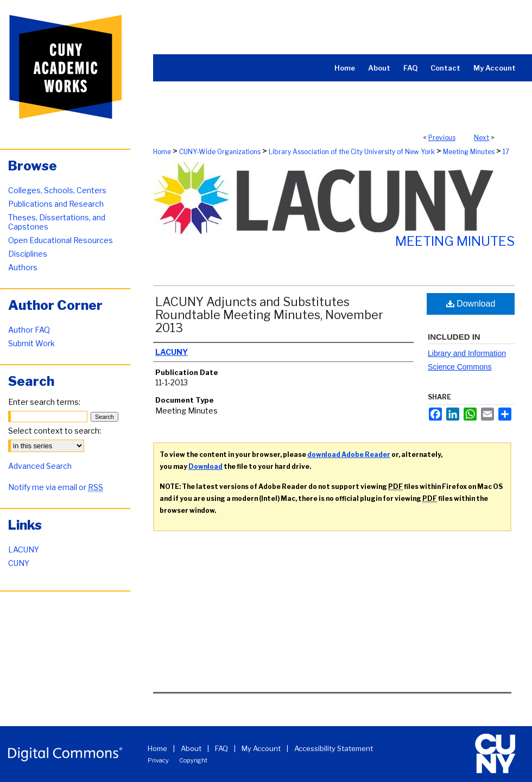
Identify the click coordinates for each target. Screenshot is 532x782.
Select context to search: (55, 431)
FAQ (221, 748)
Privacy (158, 760)
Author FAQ (29, 330)
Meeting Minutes (469, 152)
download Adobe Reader (349, 454)
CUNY (19, 563)
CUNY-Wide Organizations (220, 152)
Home (162, 152)
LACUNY (24, 549)
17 (506, 152)
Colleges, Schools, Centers (57, 190)
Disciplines (28, 254)
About (191, 748)
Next (482, 138)
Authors (23, 267)
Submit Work (31, 343)
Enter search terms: (44, 402)
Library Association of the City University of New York (352, 152)
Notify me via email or (56, 487)
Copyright (193, 760)
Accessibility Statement (334, 748)
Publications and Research (56, 204)
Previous (442, 138)
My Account (261, 748)
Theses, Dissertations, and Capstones (57, 222)
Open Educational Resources (61, 240)
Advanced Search (40, 466)
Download (471, 304)
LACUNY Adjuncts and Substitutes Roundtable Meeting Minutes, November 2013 (269, 315)
